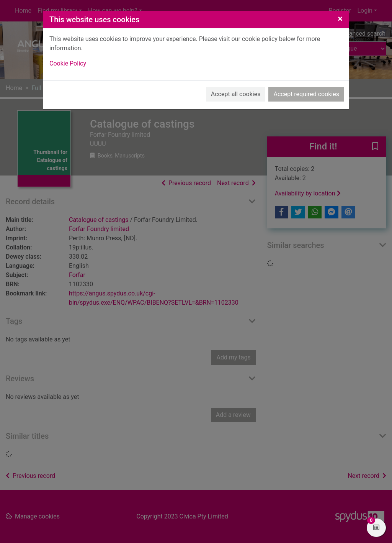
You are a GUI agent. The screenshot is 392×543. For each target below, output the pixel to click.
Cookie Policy (68, 63)
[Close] (340, 19)
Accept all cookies (236, 94)
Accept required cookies (306, 94)
